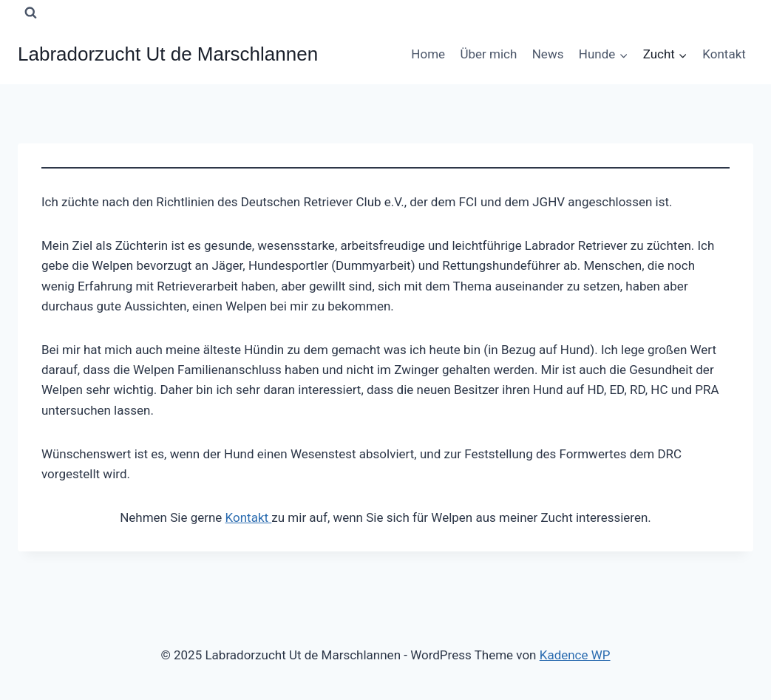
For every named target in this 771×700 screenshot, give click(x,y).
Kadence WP (575, 655)
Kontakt (724, 54)
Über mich (488, 54)
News (548, 54)
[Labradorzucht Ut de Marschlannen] (168, 54)
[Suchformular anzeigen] (30, 13)
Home (428, 54)
